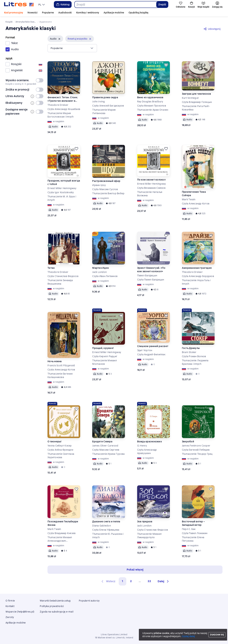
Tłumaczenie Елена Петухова (193, 539)
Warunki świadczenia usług (55, 601)
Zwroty (10, 617)
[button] (55, 39)
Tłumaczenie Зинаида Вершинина (60, 282)
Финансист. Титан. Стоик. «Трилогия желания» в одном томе (63, 99)
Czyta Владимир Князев (62, 533)
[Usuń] (59, 39)
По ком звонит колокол (151, 180)
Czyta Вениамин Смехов (151, 188)
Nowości (33, 13)
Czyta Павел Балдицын (151, 280)
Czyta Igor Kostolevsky (61, 192)
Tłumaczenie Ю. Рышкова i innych (108, 536)
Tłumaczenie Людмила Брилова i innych (195, 362)
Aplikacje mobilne (114, 13)
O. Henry (142, 446)
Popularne (48, 13)
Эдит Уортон (145, 350)
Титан (51, 268)
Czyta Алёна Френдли (60, 450)
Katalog (63, 4)
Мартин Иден (100, 268)
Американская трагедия (197, 268)
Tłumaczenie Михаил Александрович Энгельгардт (60, 539)
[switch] (40, 80)
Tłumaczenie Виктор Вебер (108, 193)
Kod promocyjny (14, 13)
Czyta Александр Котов (196, 204)
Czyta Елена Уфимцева (106, 530)
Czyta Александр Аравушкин (147, 451)
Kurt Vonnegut (190, 98)
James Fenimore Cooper (196, 446)
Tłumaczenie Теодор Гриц (197, 454)
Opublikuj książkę (138, 13)
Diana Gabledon (102, 526)
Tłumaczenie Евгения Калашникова (60, 375)
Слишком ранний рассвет (153, 346)
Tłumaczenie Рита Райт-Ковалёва (196, 108)
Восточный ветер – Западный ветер (193, 523)
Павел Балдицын (147, 275)
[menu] (42, 4)
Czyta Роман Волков (194, 356)
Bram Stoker (189, 352)
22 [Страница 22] (149, 581)
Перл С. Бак (189, 529)
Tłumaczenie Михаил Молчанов (105, 362)
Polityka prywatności (52, 606)
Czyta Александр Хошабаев (64, 109)
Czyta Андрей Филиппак (151, 354)
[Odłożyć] (76, 65)
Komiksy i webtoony (88, 13)
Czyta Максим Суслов (105, 189)
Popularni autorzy (89, 601)
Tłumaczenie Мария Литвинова (104, 111)
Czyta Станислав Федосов (63, 276)
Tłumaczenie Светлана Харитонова (61, 456)
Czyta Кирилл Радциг (105, 356)
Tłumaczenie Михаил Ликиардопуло (149, 536)
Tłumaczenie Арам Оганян (153, 110)
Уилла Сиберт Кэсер (60, 446)
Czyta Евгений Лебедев (196, 450)
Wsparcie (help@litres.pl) (20, 612)
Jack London (99, 272)
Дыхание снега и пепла (106, 521)
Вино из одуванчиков (150, 97)
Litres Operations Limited (114, 635)
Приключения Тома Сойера (194, 194)
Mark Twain (189, 199)
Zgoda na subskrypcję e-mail (57, 612)
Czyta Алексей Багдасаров (108, 106)
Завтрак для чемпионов (196, 94)
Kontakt (10, 606)
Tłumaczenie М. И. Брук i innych (62, 198)
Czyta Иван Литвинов (105, 276)
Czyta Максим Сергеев (106, 450)
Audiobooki (65, 13)
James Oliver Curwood (105, 446)
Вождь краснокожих (150, 441)
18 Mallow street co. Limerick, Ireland (114, 638)
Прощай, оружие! (103, 348)
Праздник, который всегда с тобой (64, 182)
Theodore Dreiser (58, 105)
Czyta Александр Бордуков (198, 276)
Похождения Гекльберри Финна (63, 523)
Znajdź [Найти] (162, 4)
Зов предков (145, 521)
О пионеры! (55, 441)
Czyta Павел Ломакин (195, 533)
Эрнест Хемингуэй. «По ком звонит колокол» (151, 270)
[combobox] (115, 4)
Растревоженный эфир (106, 181)
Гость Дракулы (191, 348)
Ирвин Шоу (99, 185)
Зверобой (188, 441)
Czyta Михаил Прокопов (152, 106)
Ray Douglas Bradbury (150, 102)
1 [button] (123, 581)
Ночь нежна (55, 361)
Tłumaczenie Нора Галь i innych (196, 282)
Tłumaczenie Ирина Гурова (108, 454)
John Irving (99, 102)
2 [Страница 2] (131, 581)
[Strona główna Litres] (19, 4)
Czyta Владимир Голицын (197, 102)
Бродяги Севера (102, 441)
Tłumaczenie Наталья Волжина (150, 194)
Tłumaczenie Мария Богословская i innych (60, 115)
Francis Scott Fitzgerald (61, 365)
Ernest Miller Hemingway (62, 188)
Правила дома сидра (105, 97)
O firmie (10, 601)
